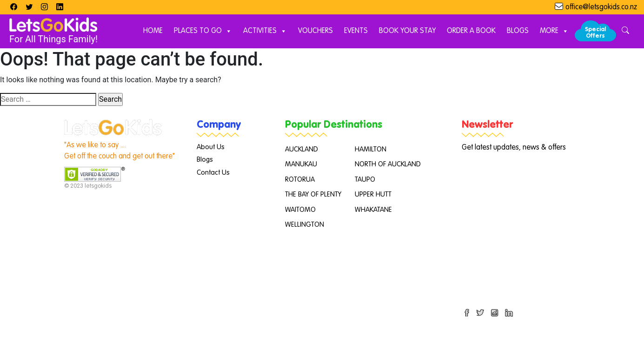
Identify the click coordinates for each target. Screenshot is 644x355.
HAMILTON (371, 149)
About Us (211, 147)
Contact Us (213, 173)
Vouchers (315, 31)
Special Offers (595, 33)
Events (356, 31)
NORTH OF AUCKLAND (388, 164)
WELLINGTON (305, 225)
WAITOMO (300, 210)
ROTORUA (300, 180)
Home (153, 31)
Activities (265, 31)
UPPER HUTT (373, 194)
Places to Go (203, 31)
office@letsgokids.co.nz (601, 7)
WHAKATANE (373, 210)
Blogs (518, 31)
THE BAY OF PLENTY (313, 194)
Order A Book (471, 31)
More (554, 31)
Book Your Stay (407, 31)
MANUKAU (301, 164)
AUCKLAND (302, 149)
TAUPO (365, 180)
